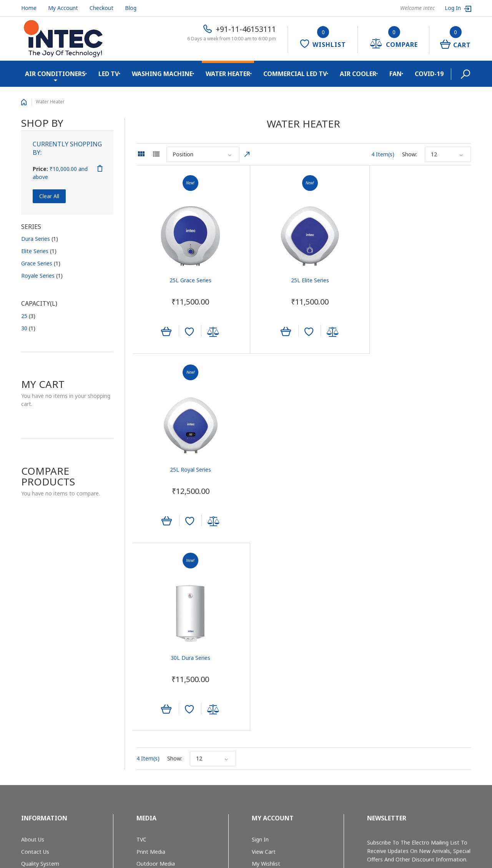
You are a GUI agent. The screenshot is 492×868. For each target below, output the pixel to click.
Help (257, 697)
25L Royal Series (419, 281)
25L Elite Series (303, 281)
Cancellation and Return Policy (59, 734)
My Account (63, 8)
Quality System (40, 673)
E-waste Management (49, 685)
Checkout (101, 8)
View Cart (264, 661)
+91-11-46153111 (246, 29)
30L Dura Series (188, 469)
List (156, 154)
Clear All (49, 196)
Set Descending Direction (247, 154)
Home (29, 8)
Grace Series (41, 263)
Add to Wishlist (187, 333)
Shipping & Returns (45, 697)
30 (28, 328)
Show (409, 154)
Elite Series (39, 251)
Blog (131, 8)
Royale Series (42, 276)
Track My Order (271, 685)
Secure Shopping (42, 709)
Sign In (260, 649)
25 (28, 316)
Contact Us (35, 661)
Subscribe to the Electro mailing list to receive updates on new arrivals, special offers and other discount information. (419, 660)
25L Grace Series (188, 281)
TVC (141, 649)
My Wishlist (266, 673)
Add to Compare (211, 333)
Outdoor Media (156, 673)
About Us (33, 649)
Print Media (151, 661)
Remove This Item (100, 169)
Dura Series (40, 239)
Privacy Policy (38, 721)
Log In (454, 8)
